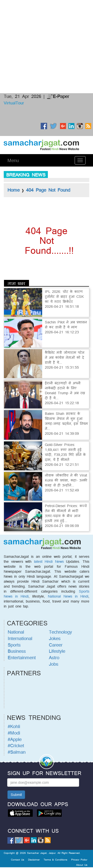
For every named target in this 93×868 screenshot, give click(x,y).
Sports (14, 645)
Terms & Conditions (55, 860)
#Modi (14, 733)
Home (14, 190)
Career (56, 645)
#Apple (15, 739)
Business (17, 651)
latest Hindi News (49, 561)
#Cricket (16, 745)
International (20, 638)
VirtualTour (14, 103)
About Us (82, 865)
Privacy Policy (79, 860)
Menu (13, 160)
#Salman (17, 752)
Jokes (55, 638)
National (16, 632)
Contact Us (17, 860)
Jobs (54, 664)
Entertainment (22, 657)
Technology (60, 632)
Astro (54, 657)
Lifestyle (57, 651)
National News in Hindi (68, 596)
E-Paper (58, 96)
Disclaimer (34, 860)
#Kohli (14, 726)
